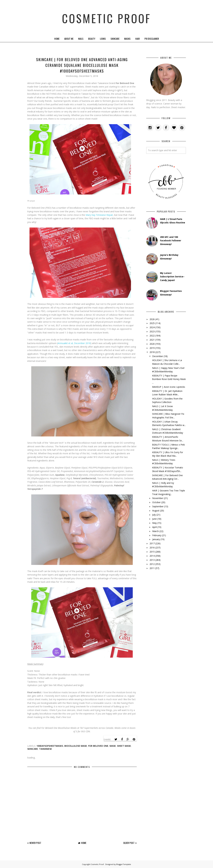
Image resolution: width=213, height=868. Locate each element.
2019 (152, 348)
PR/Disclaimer (152, 39)
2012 (152, 564)
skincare (33, 749)
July (154, 515)
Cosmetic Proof (106, 17)
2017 (152, 543)
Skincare (115, 39)
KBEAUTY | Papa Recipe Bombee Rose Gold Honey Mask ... (169, 379)
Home (57, 39)
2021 (152, 340)
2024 (152, 327)
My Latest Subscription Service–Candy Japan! (172, 277)
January (156, 539)
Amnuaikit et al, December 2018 (74, 343)
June (154, 519)
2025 (152, 323)
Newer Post (35, 843)
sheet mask (124, 746)
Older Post (129, 843)
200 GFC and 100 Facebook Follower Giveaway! (171, 241)
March (156, 531)
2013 (152, 560)
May (154, 523)
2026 (152, 319)
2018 (152, 352)
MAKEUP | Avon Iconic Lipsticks (169, 387)
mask (113, 746)
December (158, 356)
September (158, 506)
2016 (152, 548)
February (157, 535)
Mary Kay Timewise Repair (99, 215)
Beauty (92, 39)
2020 (152, 344)
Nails (81, 39)
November (158, 498)
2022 (152, 336)
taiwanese (46, 749)
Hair (138, 39)
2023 (152, 331)
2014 (152, 556)
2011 (152, 568)
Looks (103, 39)
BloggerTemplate (124, 864)
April (154, 527)
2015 (152, 552)
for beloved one (98, 746)
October (156, 502)
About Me (69, 39)
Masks (127, 39)
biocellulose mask (76, 746)
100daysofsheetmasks (50, 746)
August (156, 511)
